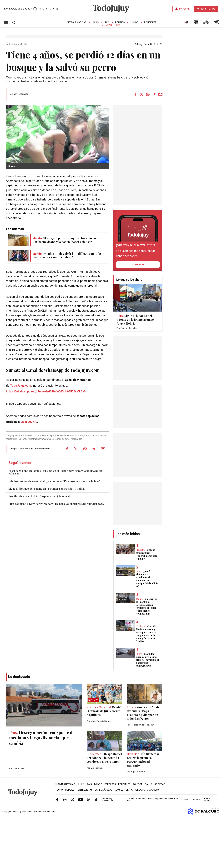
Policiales (150, 23)
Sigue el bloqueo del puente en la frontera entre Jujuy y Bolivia (47, 489)
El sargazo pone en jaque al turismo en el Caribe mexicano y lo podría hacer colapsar (55, 472)
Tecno (59, 790)
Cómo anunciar (208, 800)
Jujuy (96, 23)
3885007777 (29, 422)
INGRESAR (184, 9)
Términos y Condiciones (108, 800)
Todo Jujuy (12, 44)
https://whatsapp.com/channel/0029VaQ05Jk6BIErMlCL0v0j (46, 392)
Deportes (110, 784)
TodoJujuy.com (21, 386)
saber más (138, 265)
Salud (148, 784)
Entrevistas (85, 790)
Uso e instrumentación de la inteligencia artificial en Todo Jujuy (152, 800)
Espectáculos (104, 790)
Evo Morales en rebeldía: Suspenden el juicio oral (39, 496)
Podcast (70, 790)
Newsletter (113, 25)
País (107, 23)
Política (120, 23)
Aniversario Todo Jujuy (145, 790)
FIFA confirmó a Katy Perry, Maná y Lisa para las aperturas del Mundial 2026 (56, 504)
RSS (186, 800)
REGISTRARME (208, 9)
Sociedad (160, 784)
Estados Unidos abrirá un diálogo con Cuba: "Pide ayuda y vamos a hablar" (54, 481)
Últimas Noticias (77, 23)
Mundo (134, 23)
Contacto (196, 800)
